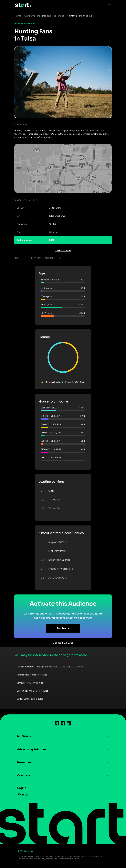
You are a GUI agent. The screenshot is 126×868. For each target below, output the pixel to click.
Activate (63, 628)
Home (18, 16)
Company (24, 775)
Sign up (23, 795)
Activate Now (63, 251)
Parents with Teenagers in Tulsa (32, 675)
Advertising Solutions (32, 749)
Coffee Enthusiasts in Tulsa (30, 699)
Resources (24, 762)
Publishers (24, 736)
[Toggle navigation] (109, 5)
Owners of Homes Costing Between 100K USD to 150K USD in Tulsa (50, 667)
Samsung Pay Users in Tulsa (30, 683)
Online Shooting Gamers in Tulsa (32, 691)
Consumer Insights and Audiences (44, 16)
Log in (22, 788)
